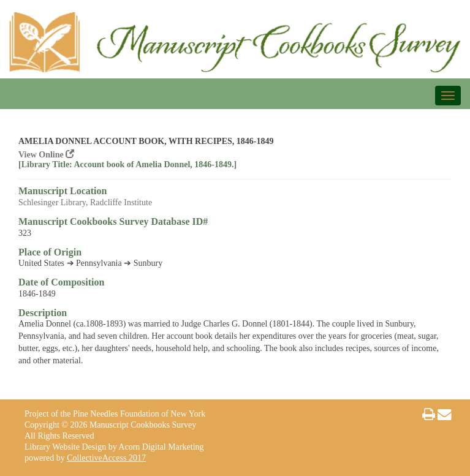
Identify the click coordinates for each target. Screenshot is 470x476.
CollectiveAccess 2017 (106, 458)
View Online (46, 155)
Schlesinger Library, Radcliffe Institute (85, 202)
